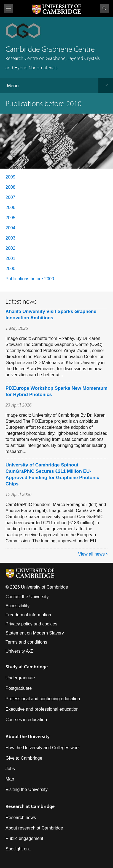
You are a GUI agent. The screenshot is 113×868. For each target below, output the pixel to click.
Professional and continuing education (43, 699)
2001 (10, 258)
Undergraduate (20, 678)
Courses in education (26, 720)
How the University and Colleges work (43, 748)
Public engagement (24, 838)
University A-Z (19, 651)
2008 (10, 187)
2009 (10, 177)
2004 (10, 228)
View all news (91, 554)
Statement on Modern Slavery (35, 633)
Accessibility (18, 606)
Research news (21, 818)
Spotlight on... (19, 849)
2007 (10, 197)
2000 (10, 269)
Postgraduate (19, 688)
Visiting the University (27, 789)
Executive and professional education (42, 709)
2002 (10, 248)
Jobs (10, 769)
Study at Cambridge (27, 667)
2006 (10, 208)
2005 (10, 218)
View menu (9, 9)
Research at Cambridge (30, 806)
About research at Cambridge (34, 828)
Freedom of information (28, 615)
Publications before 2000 (30, 279)
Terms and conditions (26, 642)
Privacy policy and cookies (31, 624)
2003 (10, 238)
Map (10, 779)
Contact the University (27, 597)
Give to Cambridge (24, 758)
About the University (28, 736)
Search (104, 9)
